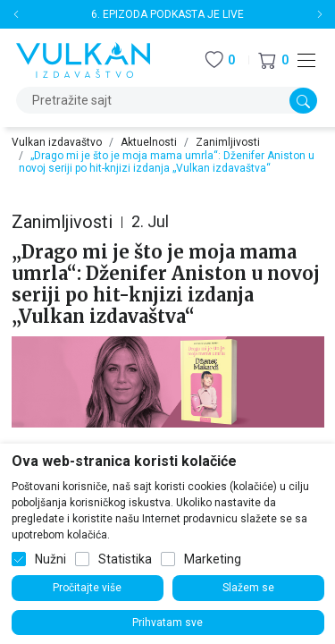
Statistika (125, 559)
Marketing (213, 559)
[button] (273, 60)
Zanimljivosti (228, 142)
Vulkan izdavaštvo (57, 142)
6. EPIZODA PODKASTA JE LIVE (167, 14)
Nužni (50, 559)
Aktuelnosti (149, 142)
